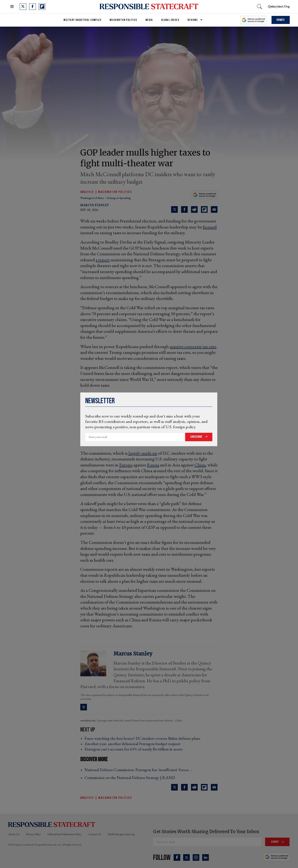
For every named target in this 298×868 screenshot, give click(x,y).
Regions (193, 20)
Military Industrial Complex (82, 20)
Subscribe (197, 437)
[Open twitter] (23, 7)
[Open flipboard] (42, 7)
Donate (281, 20)
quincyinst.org (279, 6)
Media (149, 20)
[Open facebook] (32, 7)
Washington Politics (123, 20)
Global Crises (170, 20)
